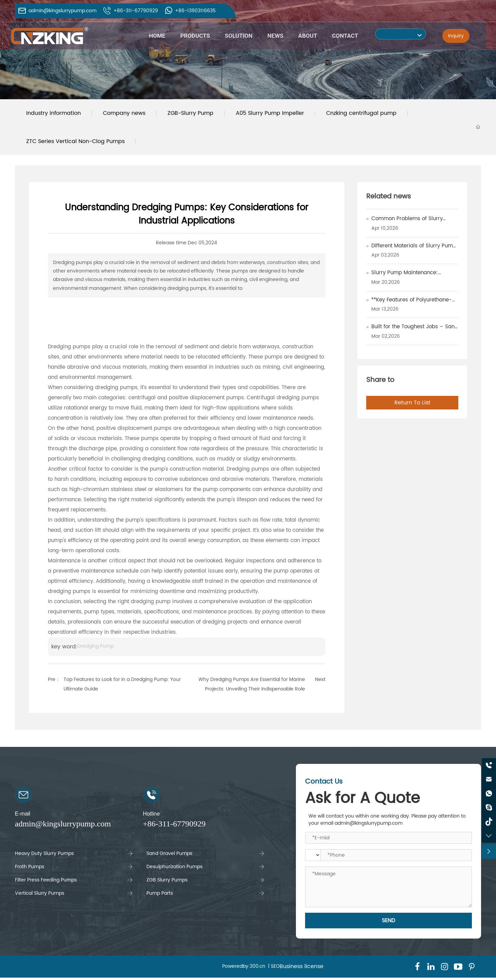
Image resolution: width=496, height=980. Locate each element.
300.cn (258, 969)
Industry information (54, 114)
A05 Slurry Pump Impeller (275, 114)
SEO (275, 969)
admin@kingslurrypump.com (63, 11)
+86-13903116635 (195, 11)
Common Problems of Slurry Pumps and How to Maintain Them (415, 225)
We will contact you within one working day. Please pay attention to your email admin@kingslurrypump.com (387, 822)
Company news (127, 114)
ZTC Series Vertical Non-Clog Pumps (76, 143)
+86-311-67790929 (136, 11)
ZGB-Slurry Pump (194, 114)
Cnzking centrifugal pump (368, 114)
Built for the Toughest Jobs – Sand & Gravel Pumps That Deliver (415, 333)
